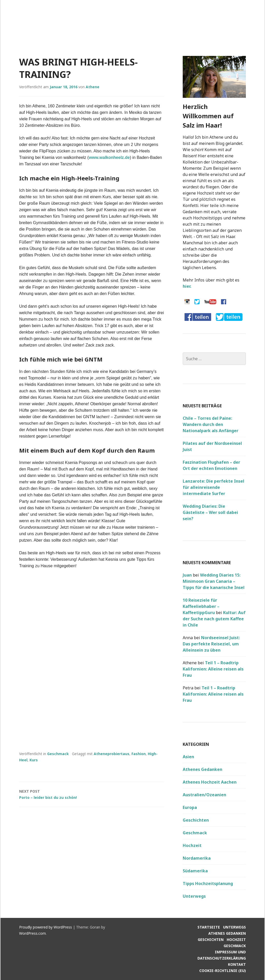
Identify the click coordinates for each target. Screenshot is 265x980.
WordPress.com (32, 933)
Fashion (139, 754)
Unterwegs (194, 896)
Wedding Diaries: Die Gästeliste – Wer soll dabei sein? (210, 512)
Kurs (34, 760)
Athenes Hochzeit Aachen (210, 782)
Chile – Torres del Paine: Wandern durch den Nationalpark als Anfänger (211, 424)
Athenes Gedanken (203, 769)
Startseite (209, 927)
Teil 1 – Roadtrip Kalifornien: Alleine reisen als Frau (213, 669)
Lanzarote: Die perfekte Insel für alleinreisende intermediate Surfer (214, 487)
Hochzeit (192, 845)
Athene (93, 87)
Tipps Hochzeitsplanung (208, 883)
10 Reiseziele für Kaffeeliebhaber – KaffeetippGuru (201, 606)
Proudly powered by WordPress (46, 927)
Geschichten (196, 820)
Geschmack (58, 754)
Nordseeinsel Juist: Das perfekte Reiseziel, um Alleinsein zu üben (211, 644)
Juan (187, 575)
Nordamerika (197, 858)
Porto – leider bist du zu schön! (92, 794)
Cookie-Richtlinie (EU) (223, 971)
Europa (190, 807)
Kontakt (237, 964)
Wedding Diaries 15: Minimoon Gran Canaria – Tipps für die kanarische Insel (214, 581)
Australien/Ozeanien (204, 795)
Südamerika (195, 871)
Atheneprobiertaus (112, 754)
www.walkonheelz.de (109, 157)
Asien (188, 757)
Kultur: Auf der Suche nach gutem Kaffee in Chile (214, 619)
